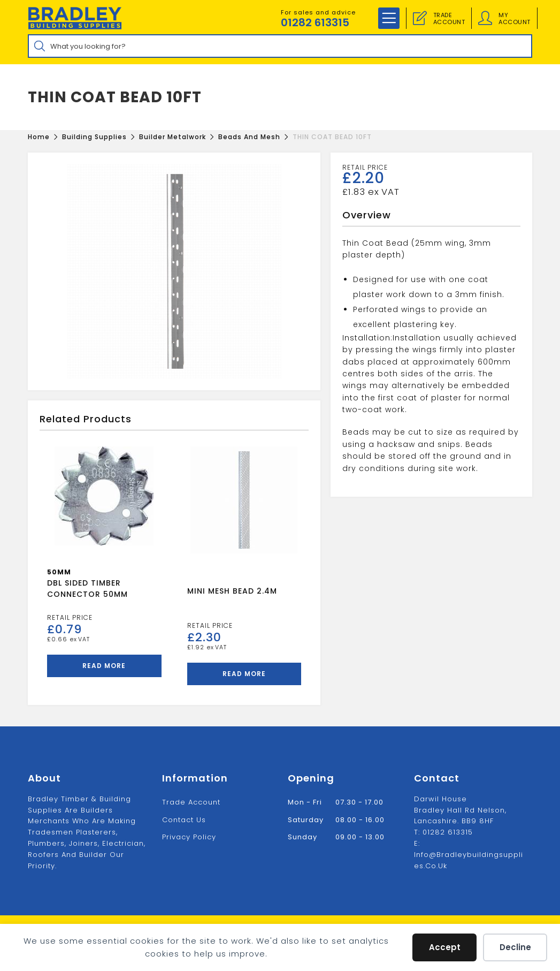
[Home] (39, 137)
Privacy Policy (189, 837)
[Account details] (485, 18)
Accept (445, 947)
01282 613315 (315, 22)
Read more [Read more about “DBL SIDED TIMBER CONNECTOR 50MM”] (104, 666)
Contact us (184, 820)
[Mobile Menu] (389, 18)
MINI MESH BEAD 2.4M (232, 591)
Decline (515, 947)
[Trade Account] (420, 18)
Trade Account (191, 802)
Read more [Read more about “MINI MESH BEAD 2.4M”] (244, 674)
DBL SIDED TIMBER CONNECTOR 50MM (87, 589)
